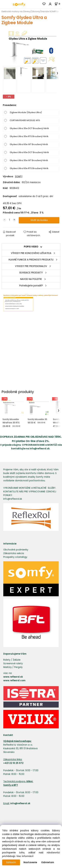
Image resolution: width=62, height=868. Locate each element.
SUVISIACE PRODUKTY (31, 273)
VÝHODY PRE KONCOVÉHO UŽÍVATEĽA (31, 253)
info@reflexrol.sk (40, 449)
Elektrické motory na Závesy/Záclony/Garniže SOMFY (29, 11)
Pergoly (18, 667)
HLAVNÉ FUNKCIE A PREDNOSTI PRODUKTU (31, 260)
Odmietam (48, 862)
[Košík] (58, 4)
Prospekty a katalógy (15, 557)
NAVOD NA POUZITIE (31, 279)
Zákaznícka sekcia (14, 553)
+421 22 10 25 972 (13, 763)
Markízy (8, 667)
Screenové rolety (13, 663)
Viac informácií (25, 856)
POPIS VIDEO (31, 247)
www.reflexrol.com (14, 680)
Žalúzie (17, 660)
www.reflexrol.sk (13, 677)
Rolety (7, 660)
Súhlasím (11, 862)
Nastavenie (30, 862)
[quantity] (9, 220)
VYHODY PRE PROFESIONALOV (31, 266)
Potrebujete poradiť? (31, 286)
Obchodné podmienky (16, 550)
